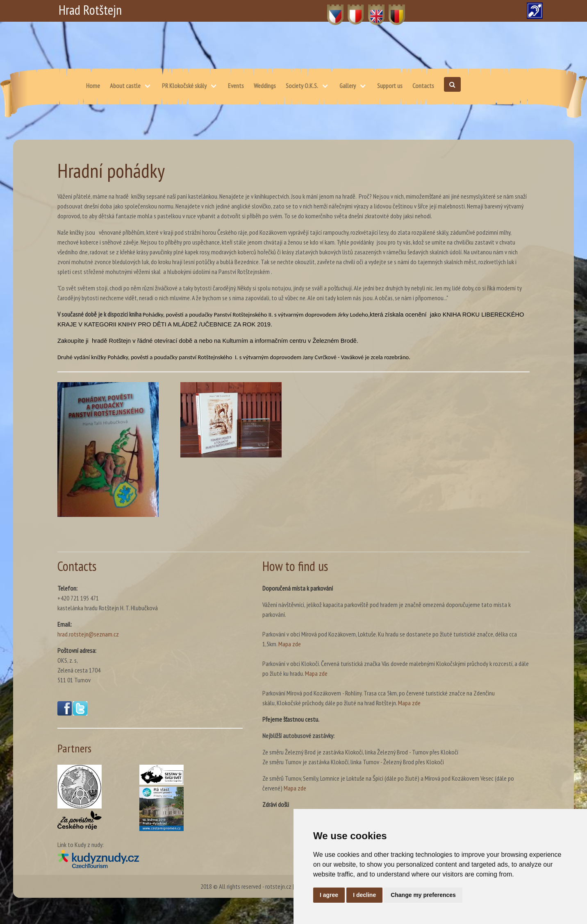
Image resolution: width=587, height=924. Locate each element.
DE (392, 10)
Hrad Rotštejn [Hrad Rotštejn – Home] (90, 10)
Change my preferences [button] (423, 895)
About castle (125, 86)
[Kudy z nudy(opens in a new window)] (150, 859)
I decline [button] (364, 895)
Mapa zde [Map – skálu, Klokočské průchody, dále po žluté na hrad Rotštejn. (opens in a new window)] (409, 703)
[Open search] (452, 84)
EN (372, 10)
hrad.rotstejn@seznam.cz (88, 634)
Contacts (423, 86)
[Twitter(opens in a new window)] (80, 713)
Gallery (348, 86)
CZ (331, 10)
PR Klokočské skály (184, 86)
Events (236, 86)
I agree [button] (329, 895)
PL (351, 10)
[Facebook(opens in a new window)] (65, 713)
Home (93, 86)
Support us (390, 86)
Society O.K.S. (302, 86)
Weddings (265, 86)
